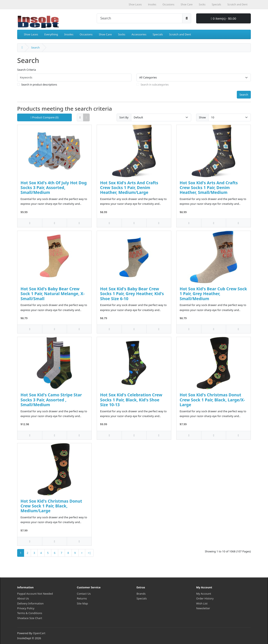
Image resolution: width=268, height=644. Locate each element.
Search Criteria (27, 70)
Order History (205, 598)
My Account (204, 594)
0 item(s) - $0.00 (224, 18)
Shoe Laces (31, 34)
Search (35, 47)
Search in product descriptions (39, 85)
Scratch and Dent (180, 34)
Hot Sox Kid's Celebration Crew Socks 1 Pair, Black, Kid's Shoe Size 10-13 (131, 400)
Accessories (139, 34)
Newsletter (203, 608)
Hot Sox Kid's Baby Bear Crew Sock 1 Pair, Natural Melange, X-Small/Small (53, 294)
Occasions (86, 34)
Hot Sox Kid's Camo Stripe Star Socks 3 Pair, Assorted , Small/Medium (51, 400)
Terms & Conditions (30, 613)
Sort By (124, 117)
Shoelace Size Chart (30, 618)
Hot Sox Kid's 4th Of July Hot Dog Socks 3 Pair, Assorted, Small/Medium (54, 188)
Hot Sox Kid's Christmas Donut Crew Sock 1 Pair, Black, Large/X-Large (212, 400)
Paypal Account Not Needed (35, 594)
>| (89, 553)
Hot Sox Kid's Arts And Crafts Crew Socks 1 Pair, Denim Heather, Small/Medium (209, 188)
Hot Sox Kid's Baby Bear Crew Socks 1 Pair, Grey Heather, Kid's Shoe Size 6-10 (132, 294)
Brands (141, 594)
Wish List (202, 603)
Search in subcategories (155, 85)
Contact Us (84, 594)
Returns (82, 598)
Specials (158, 34)
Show (202, 117)
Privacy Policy (26, 608)
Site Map (82, 603)
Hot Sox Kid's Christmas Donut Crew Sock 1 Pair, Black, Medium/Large (51, 506)
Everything (51, 34)
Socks (122, 34)
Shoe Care (105, 34)
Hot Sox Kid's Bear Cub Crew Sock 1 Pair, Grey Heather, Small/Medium (213, 294)
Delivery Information (30, 603)
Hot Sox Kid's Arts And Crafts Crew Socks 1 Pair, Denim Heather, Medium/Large (129, 188)
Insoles (69, 34)
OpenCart (39, 633)
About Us (23, 598)
